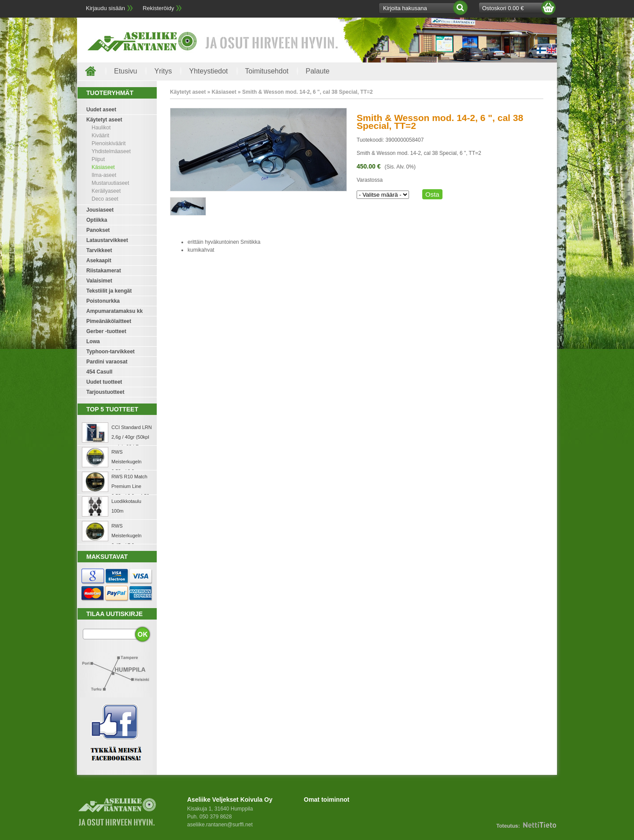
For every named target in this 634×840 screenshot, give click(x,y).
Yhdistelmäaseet (111, 151)
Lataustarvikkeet (107, 240)
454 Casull (99, 372)
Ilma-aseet (104, 175)
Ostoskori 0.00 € (503, 8)
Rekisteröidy (158, 8)
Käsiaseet (103, 167)
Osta (432, 194)
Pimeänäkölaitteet (109, 321)
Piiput (98, 159)
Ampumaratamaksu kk (114, 311)
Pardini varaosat (107, 362)
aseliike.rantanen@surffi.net (220, 825)
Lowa (93, 341)
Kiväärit (100, 136)
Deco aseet (105, 199)
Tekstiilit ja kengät (109, 291)
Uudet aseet (101, 110)
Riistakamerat (104, 271)
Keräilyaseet (106, 191)
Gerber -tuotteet (106, 331)
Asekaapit (99, 260)
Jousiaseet (100, 210)
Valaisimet (99, 281)
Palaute (317, 71)
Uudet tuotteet (104, 382)
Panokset (98, 230)
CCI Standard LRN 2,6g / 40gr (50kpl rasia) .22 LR (132, 437)
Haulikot (101, 128)
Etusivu (125, 71)
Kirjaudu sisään (105, 8)
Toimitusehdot (267, 71)
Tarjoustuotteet (105, 392)
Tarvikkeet (99, 250)
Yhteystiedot (208, 71)
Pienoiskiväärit (109, 143)
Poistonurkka (103, 301)
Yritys (163, 71)
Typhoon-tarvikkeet (111, 352)
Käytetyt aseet (104, 120)
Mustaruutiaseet (110, 183)
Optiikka (97, 220)
